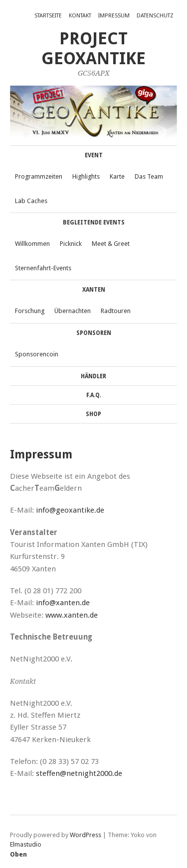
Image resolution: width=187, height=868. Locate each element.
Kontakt (80, 16)
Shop (93, 414)
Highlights (86, 176)
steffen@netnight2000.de (79, 773)
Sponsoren (94, 333)
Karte (117, 176)
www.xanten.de (72, 615)
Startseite (48, 16)
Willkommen (32, 244)
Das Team (149, 176)
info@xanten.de (63, 603)
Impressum (114, 16)
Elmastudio (26, 844)
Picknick (71, 244)
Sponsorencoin (37, 354)
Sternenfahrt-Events (43, 268)
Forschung (30, 311)
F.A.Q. (94, 395)
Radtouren (116, 311)
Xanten (94, 290)
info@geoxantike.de (70, 510)
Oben (18, 854)
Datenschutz (155, 16)
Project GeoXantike (93, 49)
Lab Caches (31, 201)
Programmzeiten (39, 176)
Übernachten (73, 311)
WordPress (86, 835)
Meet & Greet (111, 244)
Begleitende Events (94, 222)
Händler (93, 376)
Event (94, 155)
